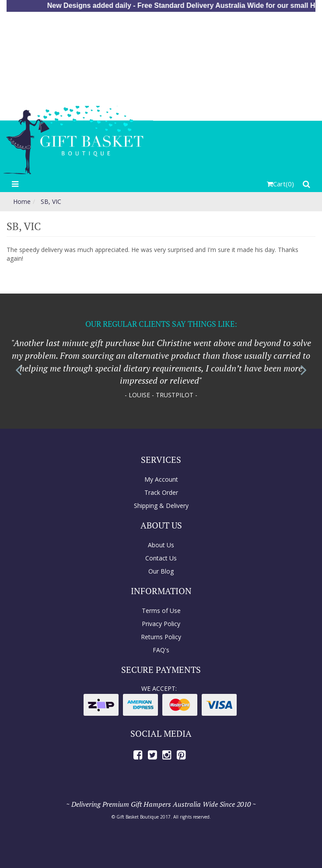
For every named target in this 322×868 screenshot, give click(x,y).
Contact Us (161, 558)
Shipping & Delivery (161, 506)
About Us (161, 545)
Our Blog (161, 571)
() (280, 184)
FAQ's (161, 650)
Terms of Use (161, 611)
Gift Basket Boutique (138, 817)
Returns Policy (161, 637)
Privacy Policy (161, 624)
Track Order (161, 492)
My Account (161, 479)
